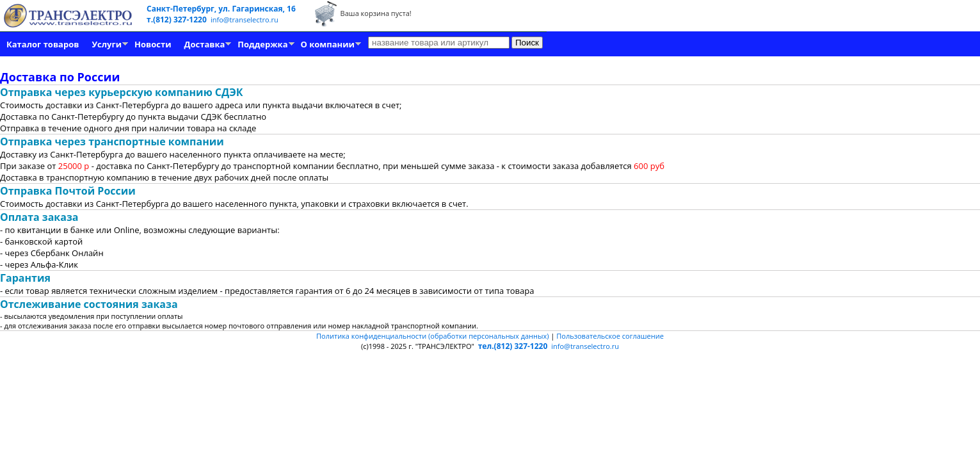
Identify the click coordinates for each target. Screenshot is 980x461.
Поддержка (262, 44)
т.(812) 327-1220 (178, 20)
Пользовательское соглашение (610, 336)
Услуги (107, 44)
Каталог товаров (43, 44)
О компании (328, 44)
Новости (153, 44)
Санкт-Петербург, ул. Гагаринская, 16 (221, 9)
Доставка (205, 44)
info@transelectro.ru (245, 20)
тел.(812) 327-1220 (513, 346)
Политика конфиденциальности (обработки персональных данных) (433, 336)
